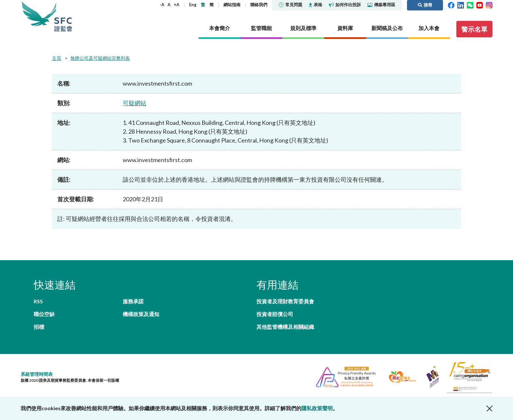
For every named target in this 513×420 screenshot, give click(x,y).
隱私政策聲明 (317, 408)
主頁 (57, 58)
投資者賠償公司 (275, 314)
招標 (39, 327)
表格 (316, 5)
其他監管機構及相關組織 (285, 327)
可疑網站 (134, 103)
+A (177, 5)
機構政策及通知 (141, 314)
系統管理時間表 (37, 374)
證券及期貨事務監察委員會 (63, 16)
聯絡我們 (259, 5)
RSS (38, 301)
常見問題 (291, 5)
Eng (193, 5)
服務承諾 (133, 301)
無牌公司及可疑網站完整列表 (100, 58)
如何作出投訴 (345, 5)
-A (162, 5)
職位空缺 (44, 314)
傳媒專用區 (381, 5)
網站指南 (232, 5)
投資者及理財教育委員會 (285, 301)
